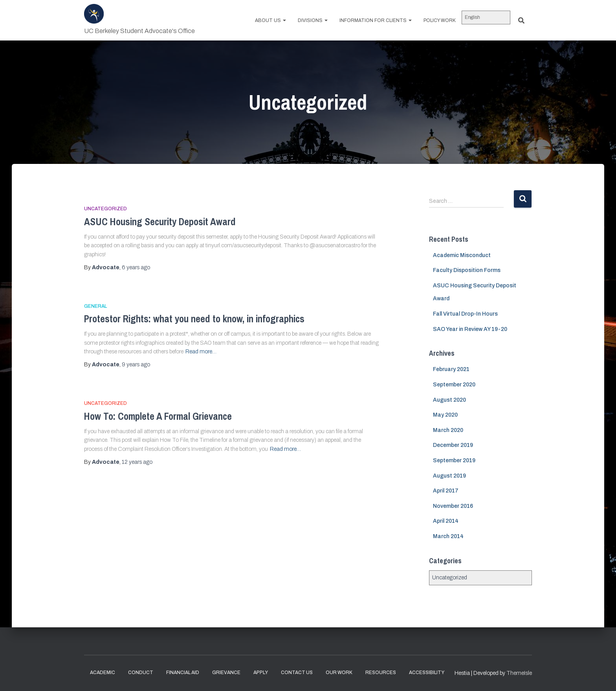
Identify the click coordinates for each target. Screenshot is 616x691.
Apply (261, 673)
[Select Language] (486, 17)
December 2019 (453, 445)
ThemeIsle (519, 673)
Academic (103, 673)
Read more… (201, 352)
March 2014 (448, 536)
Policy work (440, 20)
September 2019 (454, 460)
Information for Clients (376, 20)
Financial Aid (183, 673)
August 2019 (449, 476)
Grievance (226, 673)
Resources (381, 673)
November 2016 (453, 506)
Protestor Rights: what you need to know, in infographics (194, 319)
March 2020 (448, 430)
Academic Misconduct (462, 255)
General (95, 306)
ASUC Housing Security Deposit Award (160, 222)
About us (270, 20)
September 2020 (454, 385)
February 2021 (451, 369)
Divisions (313, 20)
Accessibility (427, 673)
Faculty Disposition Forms (467, 270)
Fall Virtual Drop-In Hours (465, 314)
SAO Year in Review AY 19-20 (470, 329)
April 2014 (446, 521)
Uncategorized (105, 209)
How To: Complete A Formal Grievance (158, 416)
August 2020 (449, 400)
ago (136, 267)
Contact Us (297, 673)
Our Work (339, 673)
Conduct (141, 673)
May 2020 (445, 415)
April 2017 (446, 491)
